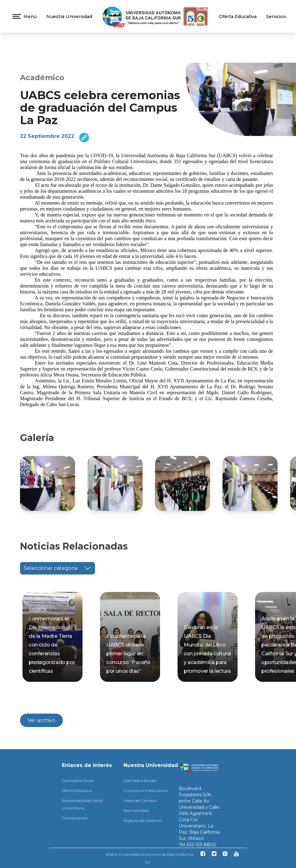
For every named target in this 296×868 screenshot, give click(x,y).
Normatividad (136, 810)
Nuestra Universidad (69, 17)
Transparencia (75, 818)
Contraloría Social (78, 781)
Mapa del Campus (140, 800)
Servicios (276, 17)
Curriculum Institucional (145, 790)
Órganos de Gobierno (143, 820)
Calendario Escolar (140, 781)
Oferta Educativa (238, 17)
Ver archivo (41, 720)
